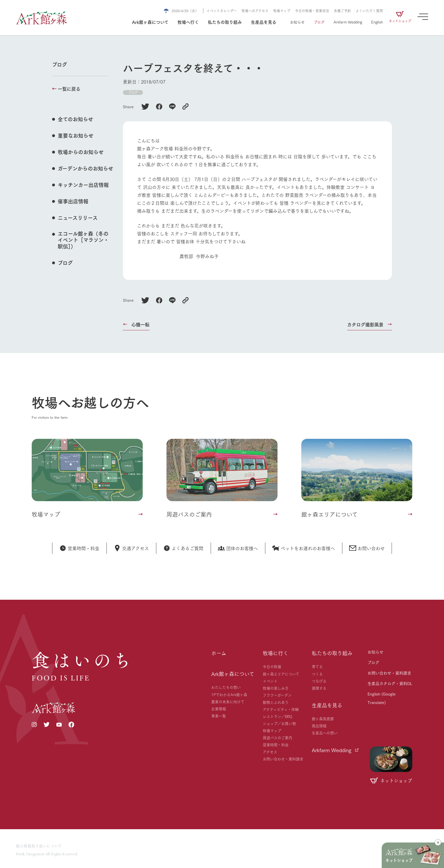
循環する (319, 688)
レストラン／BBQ (277, 716)
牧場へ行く (188, 22)
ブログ (319, 22)
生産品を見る (264, 22)
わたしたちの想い (226, 687)
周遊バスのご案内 (277, 737)
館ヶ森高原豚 (323, 718)
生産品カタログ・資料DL (390, 683)
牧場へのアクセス (255, 11)
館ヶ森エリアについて (281, 674)
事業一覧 (219, 716)
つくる (317, 674)
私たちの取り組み (225, 22)
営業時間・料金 (276, 744)
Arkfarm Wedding (348, 22)
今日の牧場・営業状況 (312, 11)
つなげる (319, 681)
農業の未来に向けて (228, 701)
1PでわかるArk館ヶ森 (229, 694)
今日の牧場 (272, 666)
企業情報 (219, 709)
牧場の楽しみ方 (276, 688)
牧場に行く (276, 653)
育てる (317, 666)
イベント (270, 681)
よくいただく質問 (369, 11)
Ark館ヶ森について (150, 22)
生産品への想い (325, 733)
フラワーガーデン (277, 695)
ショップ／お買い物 (279, 723)
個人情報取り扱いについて (39, 846)
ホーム (219, 653)
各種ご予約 (342, 11)
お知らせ (297, 22)
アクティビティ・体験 (281, 709)
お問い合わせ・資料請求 (283, 759)
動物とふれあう (276, 702)
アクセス (270, 752)
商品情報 (319, 726)
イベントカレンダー (222, 11)
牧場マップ (282, 11)
